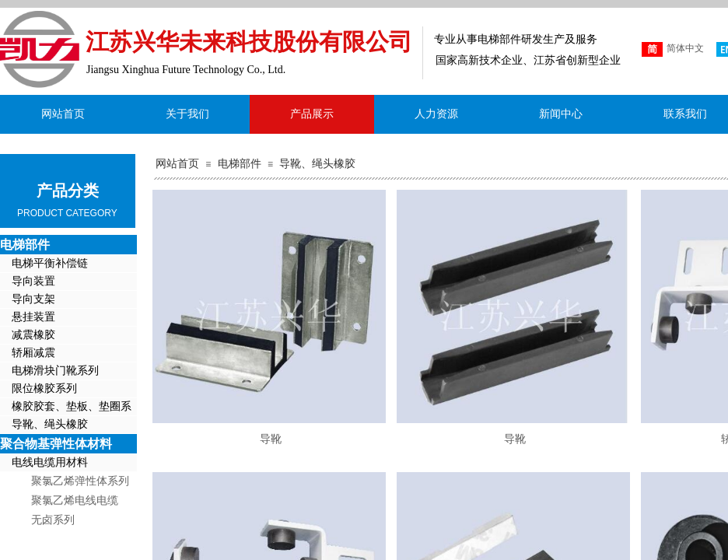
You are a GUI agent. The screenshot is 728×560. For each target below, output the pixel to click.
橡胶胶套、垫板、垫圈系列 (66, 408)
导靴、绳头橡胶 (317, 164)
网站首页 (177, 164)
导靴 (271, 439)
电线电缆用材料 (50, 462)
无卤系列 (53, 520)
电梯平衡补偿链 (50, 263)
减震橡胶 (33, 335)
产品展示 (312, 114)
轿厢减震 (33, 353)
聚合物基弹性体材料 (56, 444)
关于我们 (187, 114)
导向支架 (33, 299)
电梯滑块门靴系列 (55, 371)
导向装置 (33, 281)
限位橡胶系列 (44, 388)
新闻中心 (561, 114)
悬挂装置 (33, 317)
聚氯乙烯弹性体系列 (80, 481)
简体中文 (673, 49)
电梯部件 (240, 164)
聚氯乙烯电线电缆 (75, 500)
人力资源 (436, 114)
